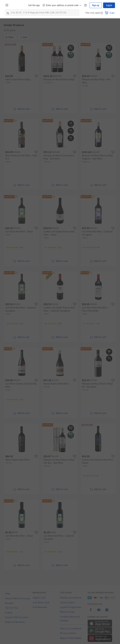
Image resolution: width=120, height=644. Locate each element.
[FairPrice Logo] (19, 5)
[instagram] (107, 612)
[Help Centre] (85, 5)
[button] (102, 13)
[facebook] (91, 612)
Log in (109, 5)
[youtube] (99, 612)
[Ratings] (15, 248)
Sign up (96, 5)
